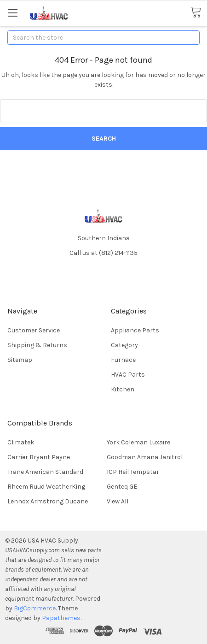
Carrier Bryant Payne (39, 457)
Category (124, 345)
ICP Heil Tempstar (133, 472)
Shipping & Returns (37, 345)
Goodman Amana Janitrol (145, 457)
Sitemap (20, 360)
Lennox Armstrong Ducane (48, 501)
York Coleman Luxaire (138, 442)
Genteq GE (122, 487)
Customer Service (34, 330)
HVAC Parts (128, 375)
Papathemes (61, 618)
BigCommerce (35, 608)
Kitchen (123, 389)
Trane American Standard (45, 472)
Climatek (21, 442)
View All (118, 501)
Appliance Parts (135, 330)
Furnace (123, 360)
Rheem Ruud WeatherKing (46, 487)
